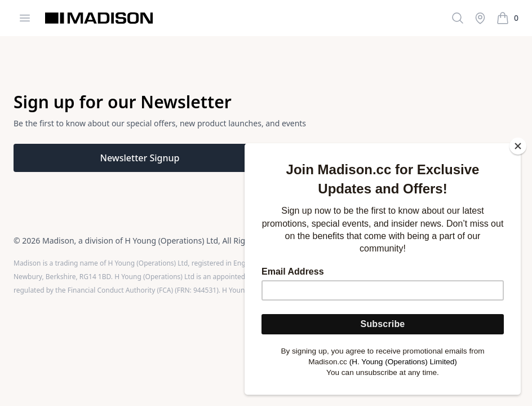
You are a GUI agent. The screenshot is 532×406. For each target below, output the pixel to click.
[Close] (518, 146)
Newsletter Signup (140, 158)
